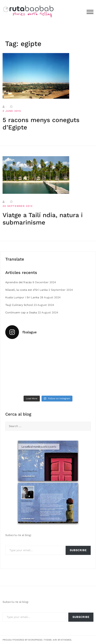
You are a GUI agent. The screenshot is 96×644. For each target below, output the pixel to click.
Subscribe (78, 550)
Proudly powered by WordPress (22, 640)
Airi (55, 640)
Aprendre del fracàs (18, 282)
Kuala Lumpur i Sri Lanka (22, 297)
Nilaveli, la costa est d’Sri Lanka (26, 290)
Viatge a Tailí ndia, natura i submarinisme (43, 219)
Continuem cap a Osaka (21, 312)
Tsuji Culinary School (19, 305)
